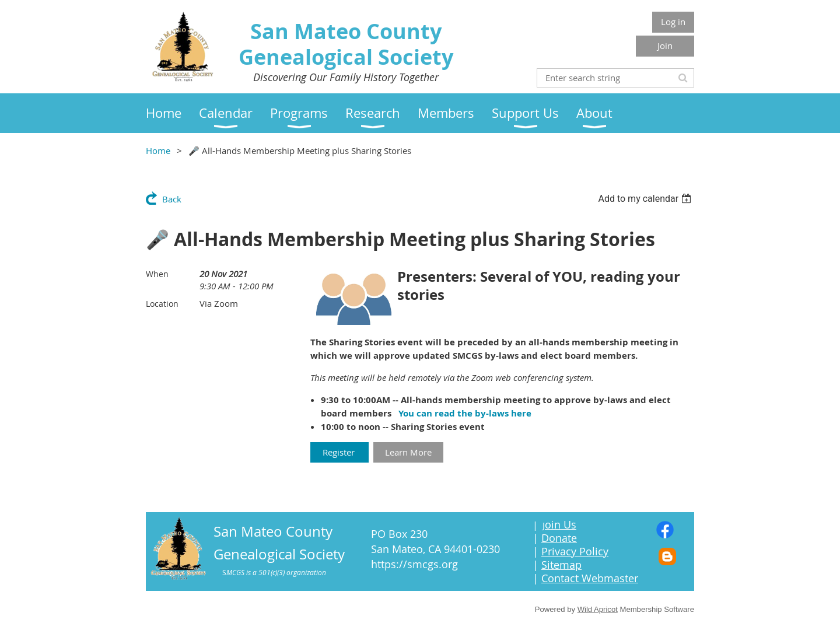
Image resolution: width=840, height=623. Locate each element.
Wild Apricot (598, 609)
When (157, 274)
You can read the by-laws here (465, 413)
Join (665, 45)
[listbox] (646, 199)
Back (172, 199)
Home (158, 150)
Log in (673, 22)
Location (162, 304)
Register (340, 452)
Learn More (408, 452)
